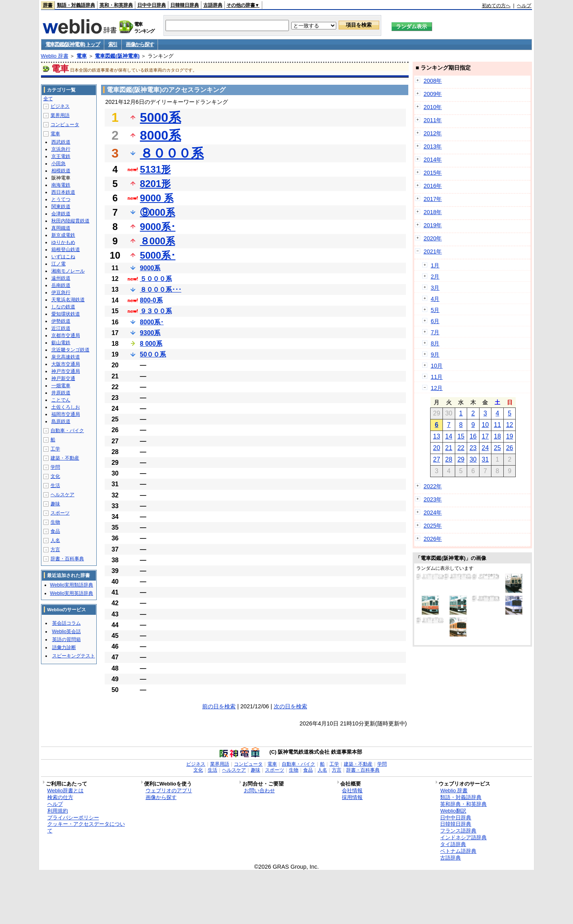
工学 (55, 449)
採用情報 (352, 797)
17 (485, 436)
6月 (435, 321)
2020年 (433, 238)
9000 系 (157, 198)
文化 (55, 476)
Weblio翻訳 (453, 811)
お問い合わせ (259, 790)
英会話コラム (66, 623)
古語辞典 (213, 5)
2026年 (433, 539)
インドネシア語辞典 (463, 837)
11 (497, 425)
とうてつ (61, 199)
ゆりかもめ (63, 242)
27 (437, 459)
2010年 (433, 107)
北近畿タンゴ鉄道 (70, 350)
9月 (435, 355)
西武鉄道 (61, 142)
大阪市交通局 (66, 364)
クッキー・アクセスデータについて (86, 827)
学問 (55, 467)
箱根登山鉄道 (66, 250)
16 (473, 436)
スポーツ (60, 513)
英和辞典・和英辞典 (463, 804)
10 (485, 425)
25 (497, 448)
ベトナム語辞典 (458, 851)
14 (449, 436)
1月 (435, 265)
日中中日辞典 (152, 5)
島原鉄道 (61, 421)
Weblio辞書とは (65, 790)
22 (461, 448)
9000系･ (158, 227)
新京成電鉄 (63, 235)
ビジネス (60, 106)
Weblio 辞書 (55, 56)
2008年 (433, 81)
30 (473, 459)
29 (461, 459)
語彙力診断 (64, 647)
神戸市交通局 (66, 371)
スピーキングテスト (74, 656)
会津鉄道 (61, 214)
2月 (435, 277)
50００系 (153, 354)
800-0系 (151, 300)
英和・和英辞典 (116, 5)
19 (510, 436)
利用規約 (58, 811)
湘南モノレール (68, 271)
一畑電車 (61, 386)
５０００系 (156, 279)
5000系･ (158, 255)
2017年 (433, 199)
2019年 (433, 225)
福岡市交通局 (66, 414)
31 (485, 459)
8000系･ (152, 322)
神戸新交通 (63, 378)
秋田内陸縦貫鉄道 (70, 221)
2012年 (433, 133)
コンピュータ (65, 125)
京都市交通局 (66, 335)
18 (497, 436)
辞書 (48, 5)
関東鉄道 (61, 207)
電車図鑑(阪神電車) (117, 56)
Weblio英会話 (66, 632)
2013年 (433, 146)
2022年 (433, 486)
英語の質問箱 (66, 639)
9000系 (150, 268)
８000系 (158, 241)
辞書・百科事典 (67, 559)
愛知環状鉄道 (66, 314)
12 (510, 425)
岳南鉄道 (61, 285)
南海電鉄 (61, 185)
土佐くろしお (66, 407)
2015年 (433, 173)
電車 (82, 56)
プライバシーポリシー (73, 818)
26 (510, 448)
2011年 (433, 120)
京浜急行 (61, 149)
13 (437, 436)
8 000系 (151, 344)
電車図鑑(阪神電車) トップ (73, 44)
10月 (437, 366)
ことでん (61, 400)
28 (449, 459)
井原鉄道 (61, 393)
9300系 (150, 333)
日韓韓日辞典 (185, 5)
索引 (113, 44)
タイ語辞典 (453, 844)
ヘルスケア (62, 495)
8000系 (161, 135)
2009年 (433, 94)
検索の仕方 (60, 797)
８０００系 (172, 153)
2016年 (433, 186)
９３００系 (156, 311)
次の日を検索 (290, 706)
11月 (437, 377)
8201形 (155, 184)
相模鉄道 (61, 171)
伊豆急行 (61, 292)
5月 (435, 310)
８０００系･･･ (161, 289)
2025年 (433, 526)
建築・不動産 (65, 458)
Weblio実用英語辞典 (72, 593)
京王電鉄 (61, 156)
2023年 (433, 499)
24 (485, 448)
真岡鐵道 (61, 228)
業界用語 (60, 115)
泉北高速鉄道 (66, 357)
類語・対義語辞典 (76, 5)
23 (473, 448)
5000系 (161, 117)
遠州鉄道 (61, 278)
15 (461, 436)
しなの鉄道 (63, 307)
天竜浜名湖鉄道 (68, 300)
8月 (435, 343)
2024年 (433, 513)
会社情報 (352, 790)
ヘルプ (524, 6)
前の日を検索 (219, 706)
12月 (437, 388)
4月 (435, 299)
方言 (55, 550)
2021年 (433, 251)
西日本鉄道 (63, 192)
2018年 (433, 212)
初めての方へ (496, 6)
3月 (435, 288)
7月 (435, 332)
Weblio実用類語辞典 (72, 585)
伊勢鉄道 (61, 321)
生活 (55, 485)
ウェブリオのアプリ (169, 790)
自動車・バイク (67, 431)
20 (437, 448)
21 (449, 448)
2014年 (433, 160)
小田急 (58, 164)
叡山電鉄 (61, 343)
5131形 (155, 169)
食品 (55, 531)
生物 (55, 522)
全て (48, 99)
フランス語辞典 (458, 831)
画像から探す (140, 44)
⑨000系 (158, 212)
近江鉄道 (61, 328)
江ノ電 (58, 264)
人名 (55, 540)
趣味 (55, 504)
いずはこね (63, 257)
